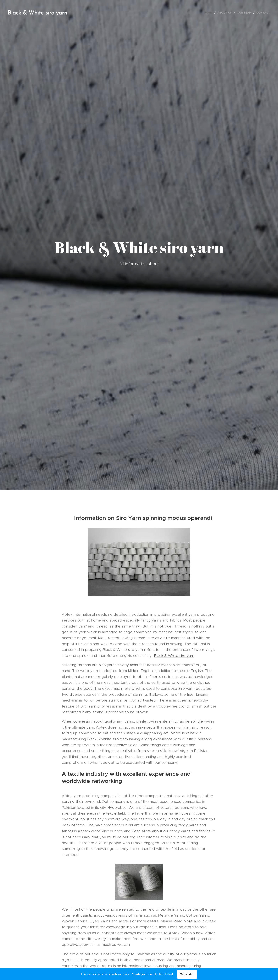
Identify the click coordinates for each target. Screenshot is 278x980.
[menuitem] (209, 13)
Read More (183, 921)
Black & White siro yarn (174, 655)
